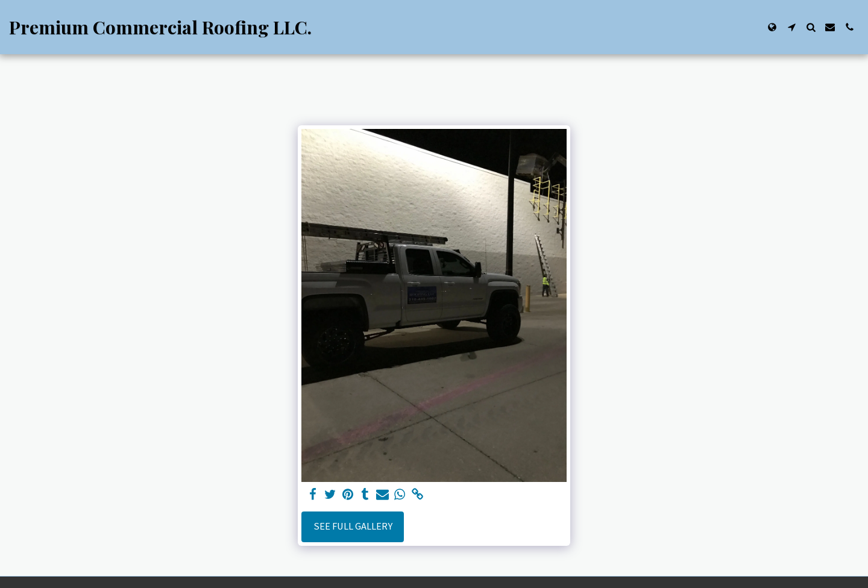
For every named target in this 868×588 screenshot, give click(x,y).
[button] (791, 27)
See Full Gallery (353, 526)
